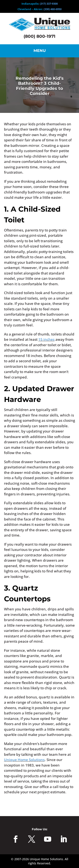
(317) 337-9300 (49, 4)
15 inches (46, 339)
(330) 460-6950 (53, 9)
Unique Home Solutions (24, 760)
